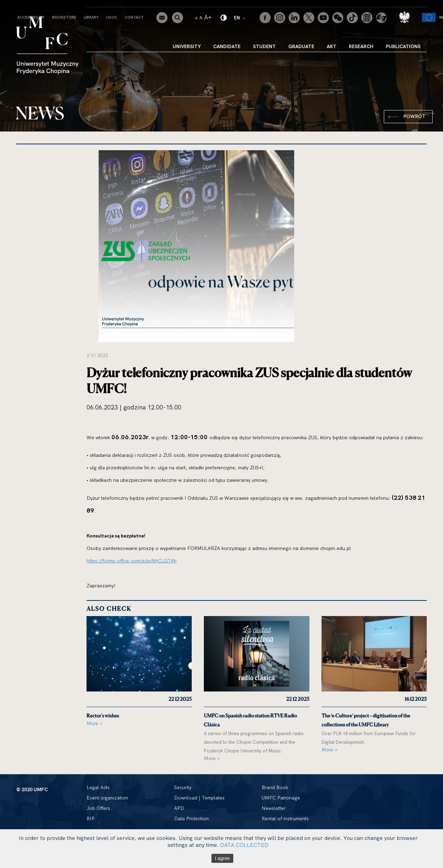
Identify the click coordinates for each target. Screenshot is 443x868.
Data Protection (191, 819)
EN (240, 17)
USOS (112, 17)
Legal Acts (98, 787)
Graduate (301, 46)
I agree (223, 858)
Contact (134, 17)
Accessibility (31, 17)
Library (91, 17)
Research (361, 46)
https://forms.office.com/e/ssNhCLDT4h (132, 561)
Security (183, 787)
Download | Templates (199, 798)
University (187, 46)
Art (332, 46)
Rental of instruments (285, 819)
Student (264, 46)
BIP (91, 819)
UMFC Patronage (281, 798)
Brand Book (275, 787)
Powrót (414, 116)
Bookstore (64, 17)
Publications (403, 46)
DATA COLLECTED (244, 845)
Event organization (107, 798)
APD (179, 808)
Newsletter (274, 808)
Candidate (227, 46)
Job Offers (98, 808)
